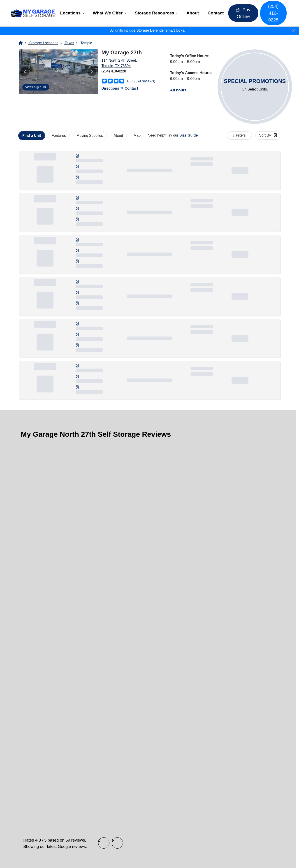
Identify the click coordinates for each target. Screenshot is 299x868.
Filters (241, 135)
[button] (25, 72)
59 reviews (75, 840)
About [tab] (118, 136)
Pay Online (245, 13)
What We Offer (111, 13)
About (196, 13)
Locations (74, 13)
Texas (70, 43)
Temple (86, 43)
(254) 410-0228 (271, 13)
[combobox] (268, 135)
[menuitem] (76, 13)
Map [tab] (137, 136)
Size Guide (189, 135)
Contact (219, 13)
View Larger (36, 87)
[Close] (294, 30)
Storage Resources (158, 13)
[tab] (32, 136)
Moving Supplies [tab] (90, 136)
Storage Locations (44, 43)
